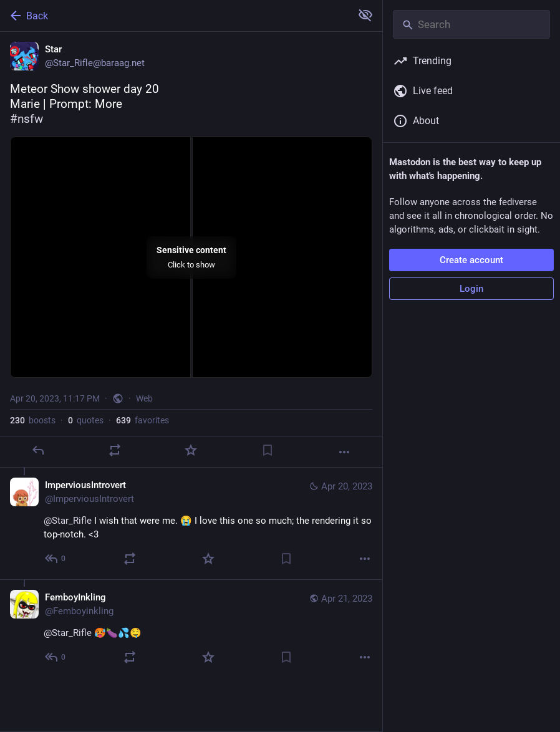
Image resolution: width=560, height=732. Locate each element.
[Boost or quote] (115, 450)
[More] (344, 452)
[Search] (471, 24)
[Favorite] (191, 450)
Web (144, 398)
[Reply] (38, 450)
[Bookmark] (268, 450)
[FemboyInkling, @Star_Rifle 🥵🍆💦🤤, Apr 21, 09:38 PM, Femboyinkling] (191, 628)
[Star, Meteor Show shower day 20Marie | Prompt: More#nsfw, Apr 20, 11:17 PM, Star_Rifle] (191, 250)
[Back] (174, 16)
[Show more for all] (365, 15)
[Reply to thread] (56, 559)
